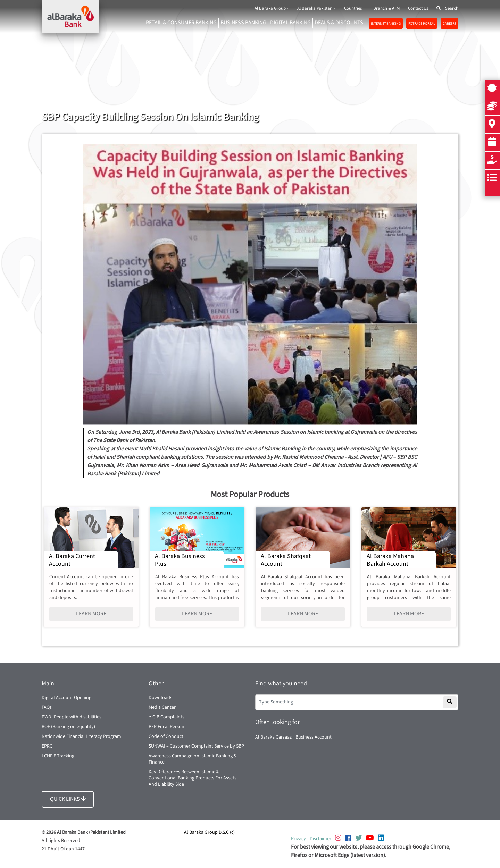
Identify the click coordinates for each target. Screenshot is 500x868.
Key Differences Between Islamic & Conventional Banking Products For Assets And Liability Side (193, 778)
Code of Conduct (166, 736)
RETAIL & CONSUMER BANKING (181, 23)
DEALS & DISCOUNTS (339, 23)
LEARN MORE (91, 614)
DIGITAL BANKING (290, 23)
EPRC (47, 746)
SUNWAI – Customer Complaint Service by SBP (196, 746)
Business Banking (243, 23)
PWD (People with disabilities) (72, 717)
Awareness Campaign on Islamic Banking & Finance (193, 759)
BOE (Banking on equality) (68, 727)
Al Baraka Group (270, 9)
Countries (353, 9)
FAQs (47, 707)
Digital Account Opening (66, 698)
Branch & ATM (386, 9)
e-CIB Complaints (166, 717)
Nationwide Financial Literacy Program (81, 736)
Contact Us (418, 9)
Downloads (160, 698)
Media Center (162, 707)
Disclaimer (320, 839)
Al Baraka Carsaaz (273, 737)
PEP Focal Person (166, 727)
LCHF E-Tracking (58, 756)
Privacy (298, 839)
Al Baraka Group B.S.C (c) (209, 832)
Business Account (314, 737)
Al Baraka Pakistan (315, 9)
